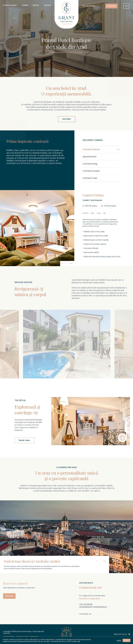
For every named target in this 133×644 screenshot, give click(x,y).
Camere (25, 5)
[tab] (104, 149)
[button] (64, 264)
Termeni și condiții (22, 636)
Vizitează (48, 5)
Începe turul (24, 440)
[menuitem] (126, 6)
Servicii (36, 5)
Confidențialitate (9, 636)
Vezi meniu (83, 376)
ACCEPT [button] (127, 640)
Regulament (34, 636)
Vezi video (67, 119)
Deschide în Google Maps (91, 599)
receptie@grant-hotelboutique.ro (93, 607)
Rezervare (111, 6)
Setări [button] (119, 640)
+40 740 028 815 (88, 6)
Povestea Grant (10, 5)
